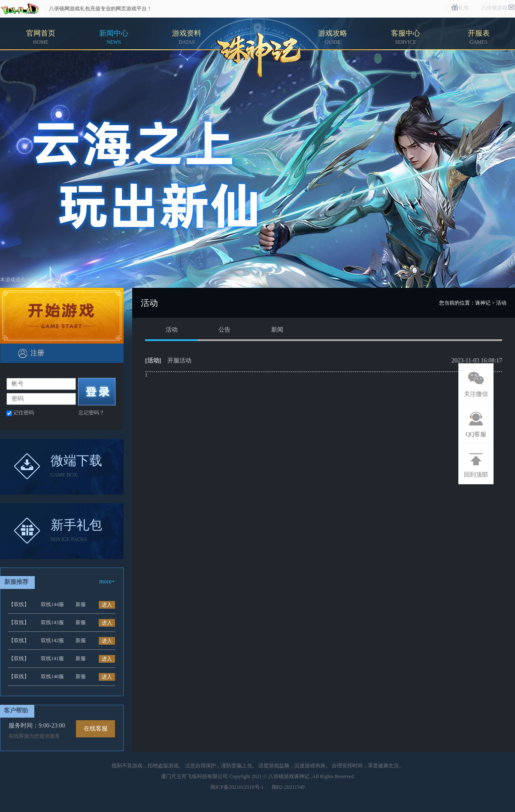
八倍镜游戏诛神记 (289, 776)
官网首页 (41, 37)
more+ (107, 581)
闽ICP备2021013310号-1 (237, 787)
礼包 (463, 8)
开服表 (479, 37)
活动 (172, 330)
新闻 (277, 330)
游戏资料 (187, 37)
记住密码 (24, 413)
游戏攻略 (333, 37)
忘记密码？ (91, 413)
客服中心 (406, 37)
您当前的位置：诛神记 (465, 303)
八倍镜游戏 (494, 8)
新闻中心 (114, 37)
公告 (224, 330)
